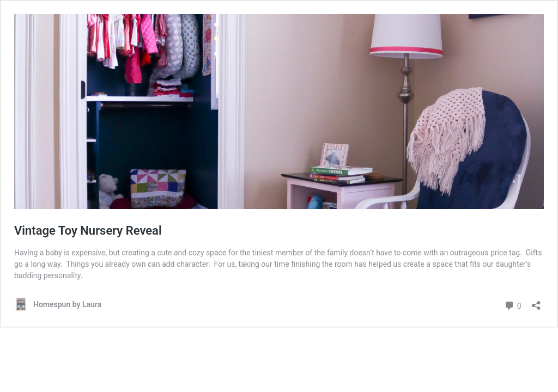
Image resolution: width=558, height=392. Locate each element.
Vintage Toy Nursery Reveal (88, 231)
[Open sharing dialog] (536, 302)
